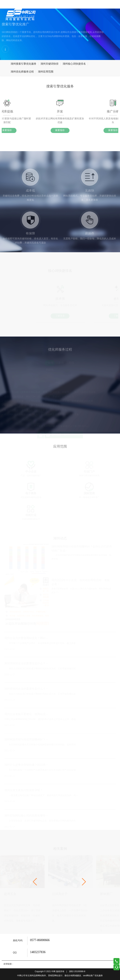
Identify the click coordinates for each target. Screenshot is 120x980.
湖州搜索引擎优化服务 (24, 64)
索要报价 (60, 132)
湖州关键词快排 (50, 64)
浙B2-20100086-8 (77, 972)
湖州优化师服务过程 (22, 72)
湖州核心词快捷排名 (74, 64)
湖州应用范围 (46, 72)
